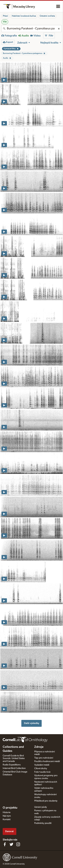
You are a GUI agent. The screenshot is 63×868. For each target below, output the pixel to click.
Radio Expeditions (12, 765)
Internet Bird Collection (14, 768)
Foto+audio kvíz (42, 772)
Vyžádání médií (42, 765)
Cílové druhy (41, 768)
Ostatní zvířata (47, 16)
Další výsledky (32, 723)
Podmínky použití (43, 823)
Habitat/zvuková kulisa (24, 16)
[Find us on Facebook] (5, 844)
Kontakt (7, 819)
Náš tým (7, 816)
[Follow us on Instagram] (18, 844)
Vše (5, 22)
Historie (7, 812)
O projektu (10, 808)
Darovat (9, 831)
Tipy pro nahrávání (44, 758)
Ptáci (5, 16)
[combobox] (32, 29)
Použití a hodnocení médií (47, 761)
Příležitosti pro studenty (46, 801)
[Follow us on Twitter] (11, 844)
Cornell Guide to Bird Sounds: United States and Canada (14, 759)
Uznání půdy (41, 807)
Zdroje (39, 747)
